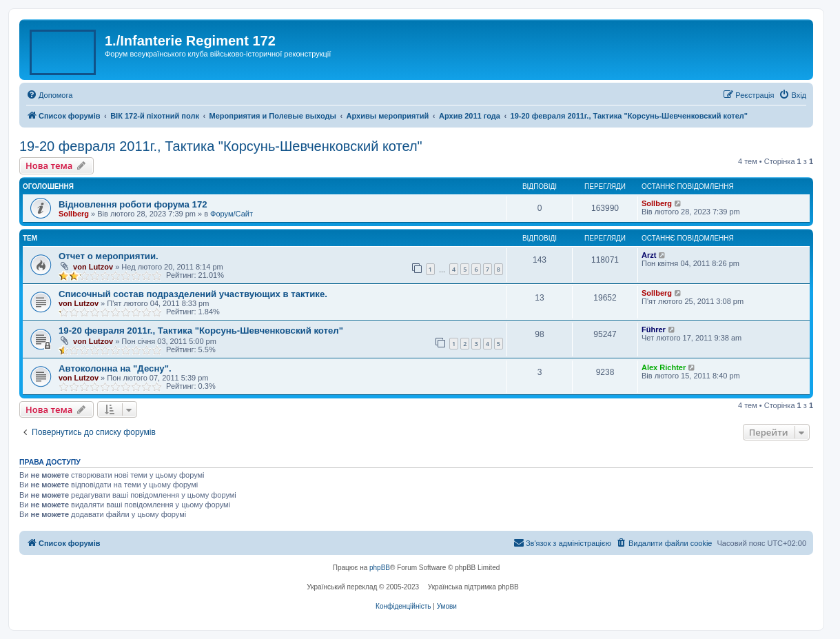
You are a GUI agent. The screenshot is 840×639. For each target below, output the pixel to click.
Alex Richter (664, 367)
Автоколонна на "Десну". (115, 368)
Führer (654, 329)
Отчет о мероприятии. (109, 256)
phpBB (380, 568)
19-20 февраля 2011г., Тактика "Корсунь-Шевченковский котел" (221, 146)
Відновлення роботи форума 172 (133, 204)
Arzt (649, 255)
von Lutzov (93, 267)
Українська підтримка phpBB (473, 587)
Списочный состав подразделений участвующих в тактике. (193, 294)
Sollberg (74, 214)
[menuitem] (49, 95)
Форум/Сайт (232, 214)
